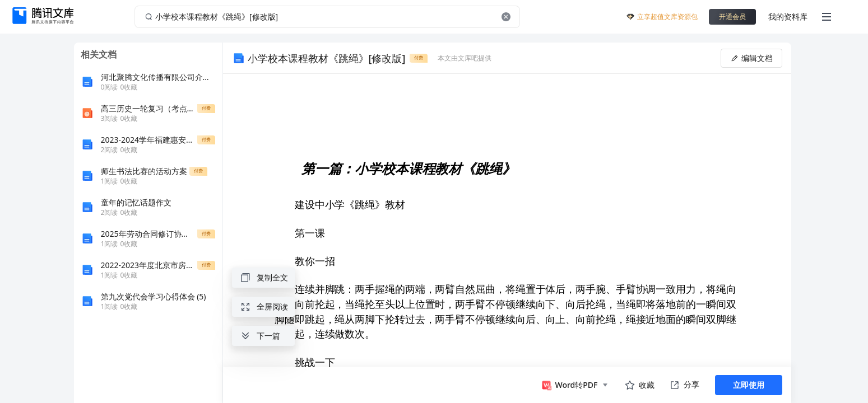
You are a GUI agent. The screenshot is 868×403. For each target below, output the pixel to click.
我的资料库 (788, 17)
